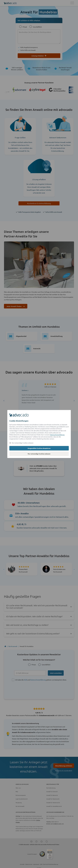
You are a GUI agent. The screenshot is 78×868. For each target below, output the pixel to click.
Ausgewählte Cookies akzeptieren (39, 448)
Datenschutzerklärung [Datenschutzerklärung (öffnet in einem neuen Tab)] (57, 435)
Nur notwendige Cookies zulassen (39, 454)
